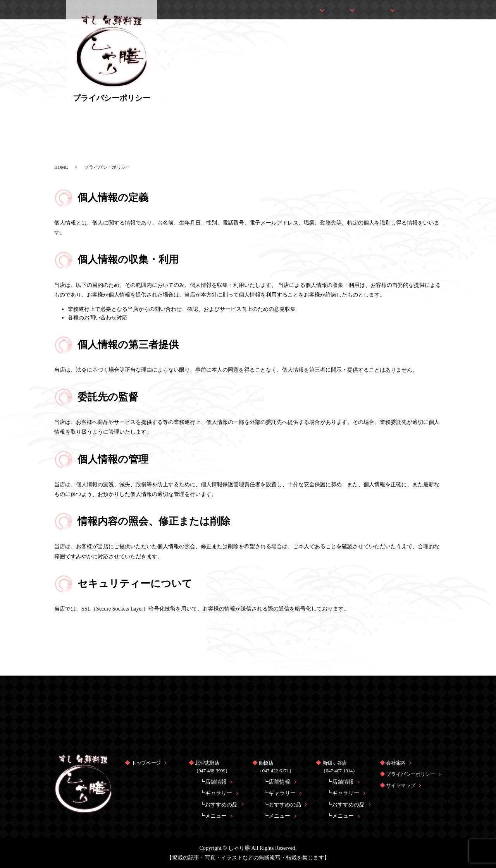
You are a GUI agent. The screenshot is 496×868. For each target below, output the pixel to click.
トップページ (229, 9)
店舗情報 (216, 782)
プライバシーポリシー (410, 774)
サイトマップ (401, 785)
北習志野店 (282, 9)
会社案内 (408, 9)
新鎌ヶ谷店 (364, 9)
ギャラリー (219, 793)
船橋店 (323, 9)
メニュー (216, 816)
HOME (61, 167)
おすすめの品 (221, 805)
